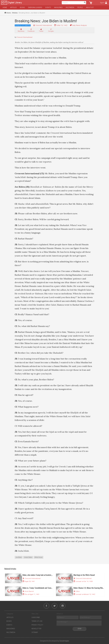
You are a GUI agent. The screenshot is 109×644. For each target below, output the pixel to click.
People (80, 7)
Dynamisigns (64, 641)
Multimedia (70, 7)
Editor (78, 591)
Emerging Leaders (35, 7)
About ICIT (90, 7)
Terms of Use (37, 621)
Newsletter (36, 629)
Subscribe (36, 617)
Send (80, 629)
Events (48, 7)
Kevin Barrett (29, 591)
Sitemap (35, 632)
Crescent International (44, 25)
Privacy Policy (37, 625)
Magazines (58, 7)
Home (5, 7)
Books (22, 7)
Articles (13, 7)
